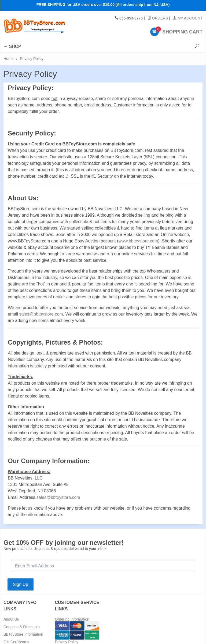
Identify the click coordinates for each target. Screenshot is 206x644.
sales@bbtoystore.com (41, 314)
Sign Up (21, 584)
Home (8, 59)
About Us (11, 619)
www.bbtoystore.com (138, 241)
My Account (188, 18)
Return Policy (66, 634)
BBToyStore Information (23, 634)
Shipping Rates (68, 627)
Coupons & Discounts (22, 627)
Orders (158, 18)
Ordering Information (72, 619)
